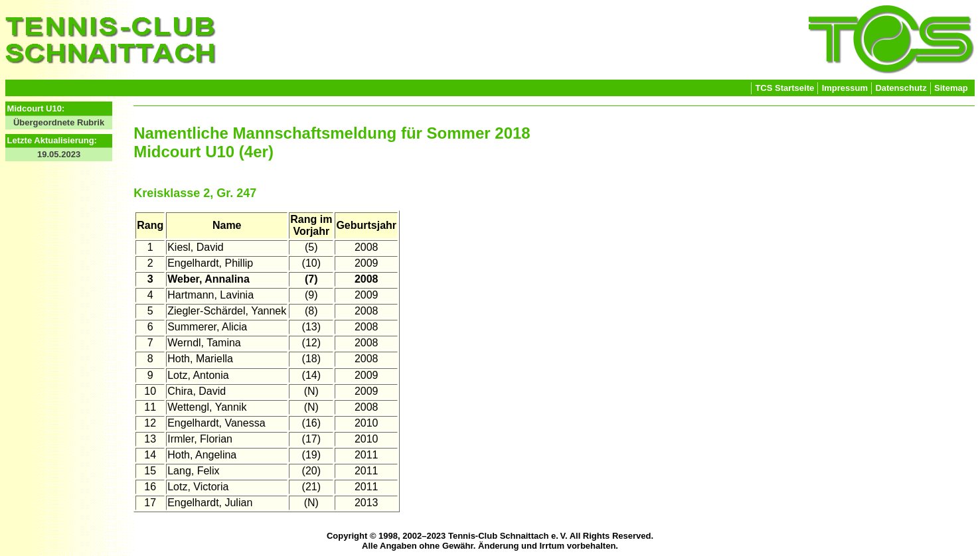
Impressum (845, 88)
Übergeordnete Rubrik (59, 122)
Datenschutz (901, 88)
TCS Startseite (784, 88)
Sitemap (951, 88)
